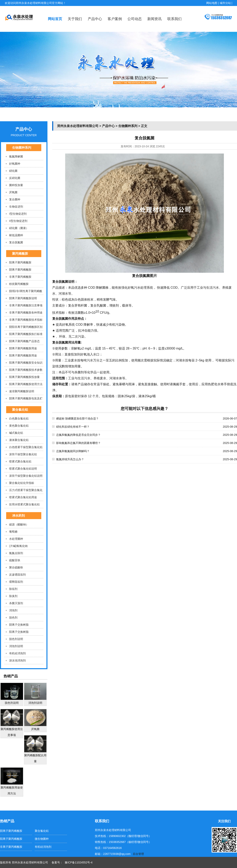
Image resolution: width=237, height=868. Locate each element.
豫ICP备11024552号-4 (79, 862)
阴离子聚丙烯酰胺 (20, 270)
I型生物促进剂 (18, 214)
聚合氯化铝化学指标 (22, 483)
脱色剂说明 (16, 639)
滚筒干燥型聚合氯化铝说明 (26, 476)
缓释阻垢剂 (16, 582)
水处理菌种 (16, 539)
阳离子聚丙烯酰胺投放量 (24, 377)
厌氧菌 (13, 192)
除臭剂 (13, 596)
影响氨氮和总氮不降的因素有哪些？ (78, 443)
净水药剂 (18, 516)
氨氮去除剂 (16, 553)
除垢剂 (13, 589)
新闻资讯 (154, 19)
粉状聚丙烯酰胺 (19, 284)
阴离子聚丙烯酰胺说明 (23, 298)
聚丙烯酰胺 (20, 254)
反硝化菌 (15, 178)
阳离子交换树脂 (19, 632)
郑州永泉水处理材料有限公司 (78, 126)
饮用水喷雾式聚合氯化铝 (24, 504)
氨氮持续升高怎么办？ (70, 459)
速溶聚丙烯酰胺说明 (22, 391)
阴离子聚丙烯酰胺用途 (23, 348)
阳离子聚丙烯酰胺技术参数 (26, 370)
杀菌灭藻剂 (16, 603)
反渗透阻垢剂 (17, 575)
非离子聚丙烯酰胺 (20, 277)
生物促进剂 (16, 207)
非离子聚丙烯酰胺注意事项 (26, 305)
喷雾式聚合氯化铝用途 (23, 497)
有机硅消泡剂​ (17, 653)
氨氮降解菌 (16, 156)
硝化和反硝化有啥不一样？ (73, 427)
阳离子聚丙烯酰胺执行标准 (26, 334)
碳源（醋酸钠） (19, 524)
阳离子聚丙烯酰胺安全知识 (26, 363)
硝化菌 (13, 171)
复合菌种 (15, 199)
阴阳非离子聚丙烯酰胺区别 (26, 327)
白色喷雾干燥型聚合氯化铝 (26, 447)
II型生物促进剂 (18, 221)
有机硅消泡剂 (43, 847)
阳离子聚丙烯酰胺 (20, 262)
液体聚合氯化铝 (19, 440)
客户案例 (115, 19)
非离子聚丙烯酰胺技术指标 (26, 320)
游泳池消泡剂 (17, 660)
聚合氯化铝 (20, 410)
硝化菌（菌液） (19, 228)
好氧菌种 (15, 164)
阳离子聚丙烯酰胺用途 (23, 355)
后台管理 (138, 854)
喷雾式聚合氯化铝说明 (23, 469)
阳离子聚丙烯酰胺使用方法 (26, 384)
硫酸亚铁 (15, 560)
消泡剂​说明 (16, 646)
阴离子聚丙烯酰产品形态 (24, 341)
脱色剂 (13, 618)
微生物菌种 (42, 839)
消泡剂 (13, 610)
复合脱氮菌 (16, 242)
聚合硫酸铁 (16, 567)
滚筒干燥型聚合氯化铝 (23, 454)
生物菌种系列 (22, 148)
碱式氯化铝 (16, 433)
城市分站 (225, 3)
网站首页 (55, 19)
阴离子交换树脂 (19, 625)
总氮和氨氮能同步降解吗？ (73, 451)
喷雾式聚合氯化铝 (20, 461)
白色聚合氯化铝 (19, 418)
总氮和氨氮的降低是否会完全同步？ (78, 435)
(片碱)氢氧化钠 (18, 546)
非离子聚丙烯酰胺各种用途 (26, 313)
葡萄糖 (13, 532)
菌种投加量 (16, 185)
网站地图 (212, 3)
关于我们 (75, 19)
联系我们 (174, 19)
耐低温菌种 (16, 235)
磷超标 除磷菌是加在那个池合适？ (77, 418)
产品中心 (95, 19)
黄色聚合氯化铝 (19, 426)
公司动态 (135, 19)
